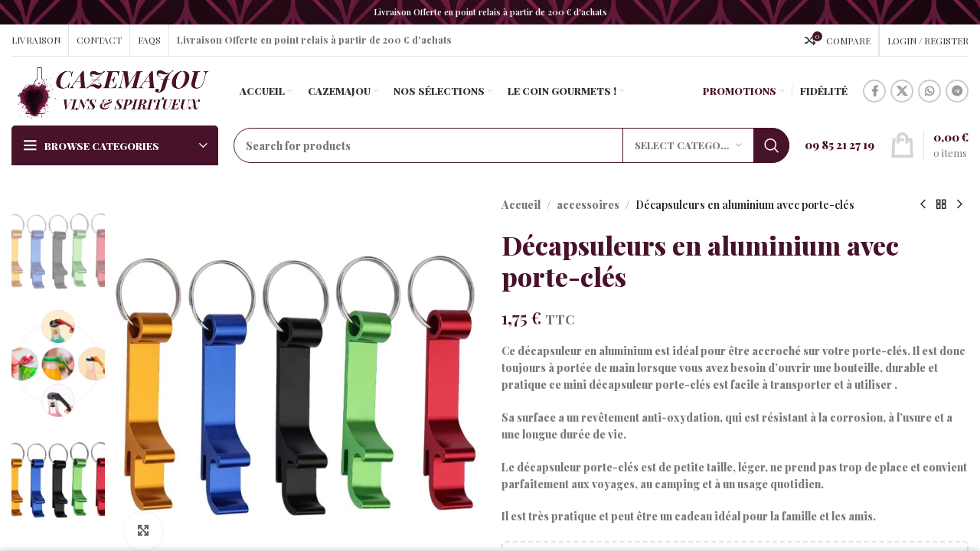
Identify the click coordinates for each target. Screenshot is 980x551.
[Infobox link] (840, 145)
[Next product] (959, 205)
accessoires (588, 205)
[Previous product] (923, 205)
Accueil (521, 205)
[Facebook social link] (874, 91)
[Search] (511, 145)
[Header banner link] (490, 12)
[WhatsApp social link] (929, 91)
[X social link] (902, 91)
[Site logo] (112, 90)
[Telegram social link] (957, 91)
